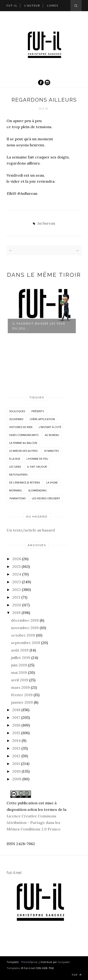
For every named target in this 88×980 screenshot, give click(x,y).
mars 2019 (20, 687)
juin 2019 (19, 665)
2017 (16, 717)
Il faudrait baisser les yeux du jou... (39, 326)
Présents (38, 411)
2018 (16, 710)
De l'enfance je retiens (25, 482)
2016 (16, 725)
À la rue (15, 459)
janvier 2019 (22, 702)
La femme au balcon (23, 443)
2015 (16, 733)
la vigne (52, 482)
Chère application (42, 419)
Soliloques (17, 411)
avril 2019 (20, 680)
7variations (17, 498)
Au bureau (46, 223)
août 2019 (20, 650)
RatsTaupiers (18, 475)
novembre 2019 (25, 628)
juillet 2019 (21, 658)
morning (15, 490)
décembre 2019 (25, 620)
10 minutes (51, 451)
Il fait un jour (37, 467)
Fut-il (12, 5)
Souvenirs (16, 419)
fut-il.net (14, 873)
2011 (16, 764)
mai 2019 (19, 672)
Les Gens (15, 467)
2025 (16, 566)
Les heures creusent (46, 498)
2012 (16, 756)
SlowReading (37, 490)
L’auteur (32, 5)
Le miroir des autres (23, 451)
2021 (16, 597)
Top (77, 975)
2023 (17, 582)
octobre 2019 (23, 635)
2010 (16, 771)
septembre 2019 (26, 643)
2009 (17, 779)
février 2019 (22, 695)
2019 (16, 613)
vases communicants (24, 435)
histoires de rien (21, 427)
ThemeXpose (29, 962)
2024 (17, 574)
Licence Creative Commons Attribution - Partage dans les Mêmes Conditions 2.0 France (34, 822)
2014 (16, 740)
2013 (16, 748)
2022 (17, 589)
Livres (53, 5)
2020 (17, 605)
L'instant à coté (50, 427)
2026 (17, 559)
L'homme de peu (37, 459)
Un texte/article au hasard (31, 530)
